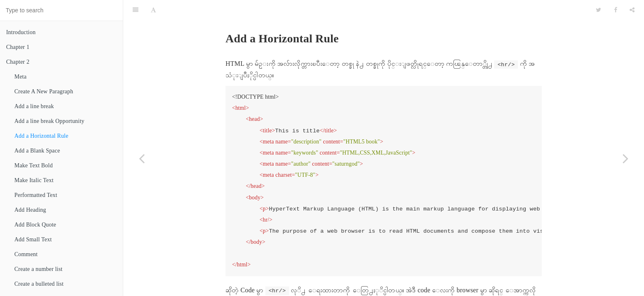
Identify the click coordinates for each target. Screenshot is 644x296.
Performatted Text (36, 195)
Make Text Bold (33, 165)
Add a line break (34, 106)
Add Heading (30, 210)
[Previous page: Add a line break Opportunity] (142, 158)
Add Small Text (33, 239)
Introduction (21, 32)
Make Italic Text (34, 180)
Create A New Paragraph (44, 91)
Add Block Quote (35, 225)
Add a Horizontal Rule (41, 136)
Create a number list (38, 269)
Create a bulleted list (39, 284)
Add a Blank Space (37, 151)
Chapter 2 (18, 62)
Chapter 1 (18, 47)
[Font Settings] (153, 10)
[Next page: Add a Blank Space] (626, 158)
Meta (21, 77)
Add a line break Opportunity (49, 121)
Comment (26, 254)
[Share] (632, 10)
